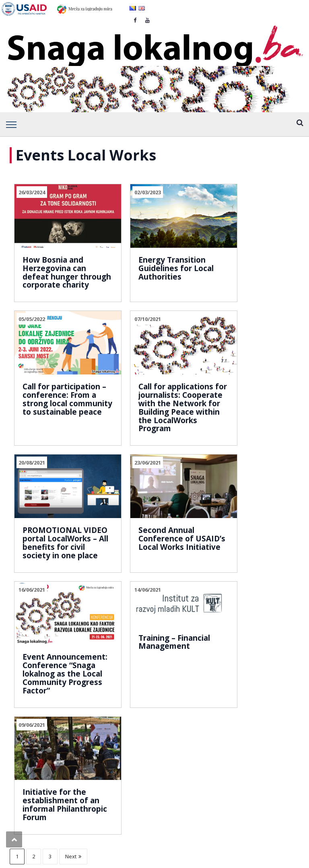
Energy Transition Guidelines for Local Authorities (150, 255)
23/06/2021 (220, 331)
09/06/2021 (220, 487)
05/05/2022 (220, 192)
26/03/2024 (32, 192)
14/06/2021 (126, 487)
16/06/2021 (32, 487)
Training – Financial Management (142, 536)
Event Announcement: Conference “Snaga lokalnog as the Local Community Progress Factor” (54, 567)
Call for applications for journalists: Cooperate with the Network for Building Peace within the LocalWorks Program (54, 419)
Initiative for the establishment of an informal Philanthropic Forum (243, 558)
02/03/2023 (126, 192)
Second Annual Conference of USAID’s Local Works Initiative (241, 398)
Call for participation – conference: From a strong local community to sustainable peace (244, 272)
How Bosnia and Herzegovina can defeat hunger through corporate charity (56, 264)
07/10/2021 (32, 331)
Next (73, 631)
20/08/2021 (126, 331)
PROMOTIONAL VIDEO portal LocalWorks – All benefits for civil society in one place (147, 407)
